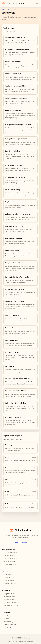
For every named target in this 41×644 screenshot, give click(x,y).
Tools (9, 9)
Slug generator (9, 594)
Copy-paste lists (9, 577)
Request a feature (10, 583)
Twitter (16, 542)
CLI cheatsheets (9, 580)
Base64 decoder (9, 600)
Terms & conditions (10, 625)
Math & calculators (10, 561)
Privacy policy (8, 622)
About (6, 616)
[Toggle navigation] (37, 4)
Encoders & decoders (11, 558)
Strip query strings (10, 602)
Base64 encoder (9, 597)
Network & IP (8, 555)
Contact (25, 542)
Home (3, 9)
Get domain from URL (11, 605)
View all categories (10, 564)
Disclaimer (7, 627)
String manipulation (11, 552)
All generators (9, 575)
